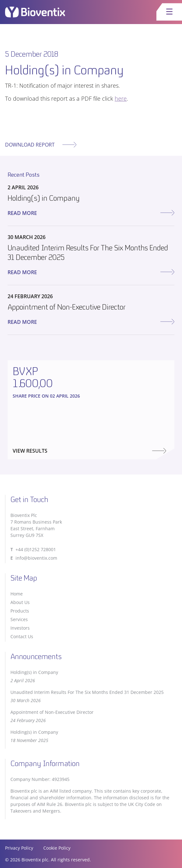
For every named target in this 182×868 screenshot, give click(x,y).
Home (17, 594)
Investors (20, 628)
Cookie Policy (57, 848)
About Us (20, 602)
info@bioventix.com (36, 558)
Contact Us (22, 636)
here (121, 98)
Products (20, 611)
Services (19, 619)
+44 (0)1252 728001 (36, 549)
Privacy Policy (19, 848)
